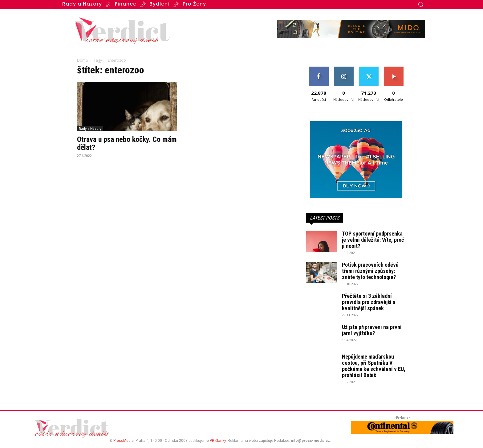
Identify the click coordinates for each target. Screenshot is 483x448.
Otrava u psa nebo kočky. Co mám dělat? (127, 143)
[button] (421, 4)
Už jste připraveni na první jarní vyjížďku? (372, 330)
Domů (82, 60)
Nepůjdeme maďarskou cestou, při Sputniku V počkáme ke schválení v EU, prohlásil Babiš (374, 366)
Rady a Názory (90, 129)
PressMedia (124, 441)
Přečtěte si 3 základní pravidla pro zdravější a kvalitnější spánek (369, 302)
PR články (218, 441)
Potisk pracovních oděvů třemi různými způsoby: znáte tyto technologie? (370, 271)
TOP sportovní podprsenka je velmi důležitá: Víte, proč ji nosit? (373, 240)
